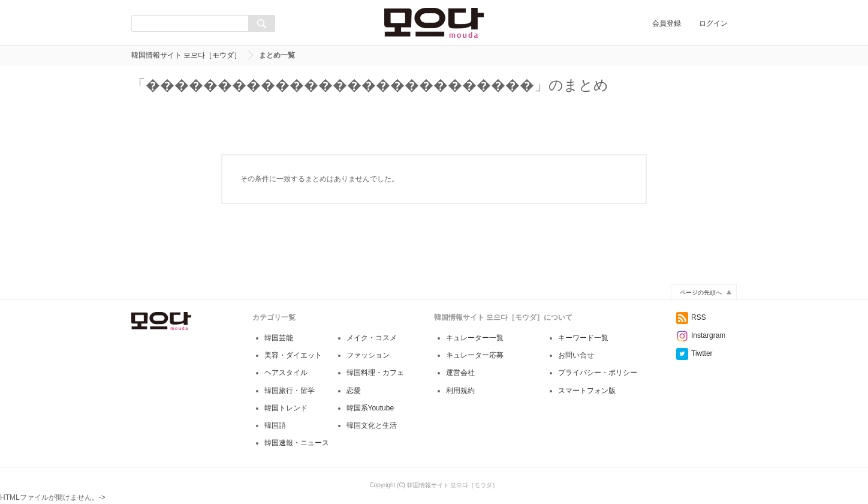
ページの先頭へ (701, 292)
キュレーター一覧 (475, 338)
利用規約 (460, 391)
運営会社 (460, 373)
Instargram (701, 335)
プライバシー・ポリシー (598, 373)
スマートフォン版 (587, 391)
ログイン (713, 23)
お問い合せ (576, 355)
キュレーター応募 (475, 355)
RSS (691, 317)
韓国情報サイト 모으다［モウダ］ (186, 55)
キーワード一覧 (583, 338)
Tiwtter (694, 353)
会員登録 (667, 23)
